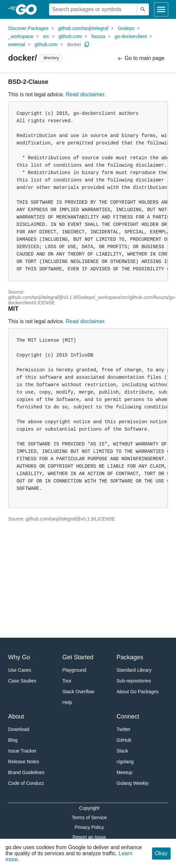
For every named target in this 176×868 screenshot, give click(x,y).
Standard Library (134, 670)
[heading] (29, 9)
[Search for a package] (93, 9)
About (16, 716)
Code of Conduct (26, 783)
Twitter (123, 729)
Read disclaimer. (86, 94)
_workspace (21, 36)
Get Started (78, 657)
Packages (130, 657)
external (17, 44)
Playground (74, 670)
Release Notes (24, 762)
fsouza (98, 36)
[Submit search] (143, 9)
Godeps (126, 28)
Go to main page (141, 58)
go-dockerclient (131, 36)
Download (19, 729)
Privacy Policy (89, 827)
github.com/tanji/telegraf (83, 28)
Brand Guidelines (26, 772)
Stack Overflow (78, 692)
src (46, 36)
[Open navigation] (161, 9)
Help (67, 702)
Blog (13, 740)
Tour (67, 681)
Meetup (124, 772)
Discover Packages (28, 28)
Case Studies (22, 681)
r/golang (125, 762)
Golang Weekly (133, 783)
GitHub (124, 740)
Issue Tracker (22, 751)
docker (74, 44)
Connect (128, 716)
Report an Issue (89, 837)
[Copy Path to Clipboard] (87, 44)
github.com (70, 36)
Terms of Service (89, 817)
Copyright (89, 808)
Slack (122, 751)
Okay (161, 853)
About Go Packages (138, 692)
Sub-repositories (134, 681)
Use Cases (20, 670)
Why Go (19, 657)
